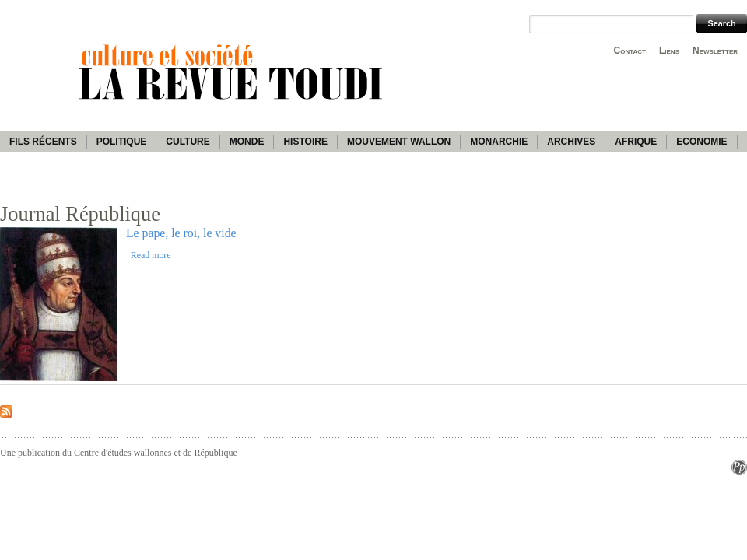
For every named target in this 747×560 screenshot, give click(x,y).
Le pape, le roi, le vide (181, 233)
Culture (188, 142)
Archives (571, 142)
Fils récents (43, 142)
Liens (669, 51)
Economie (701, 142)
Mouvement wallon (399, 142)
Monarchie (499, 142)
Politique (122, 142)
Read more (151, 255)
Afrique (636, 142)
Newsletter (715, 51)
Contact (630, 51)
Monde (247, 142)
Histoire (305, 142)
